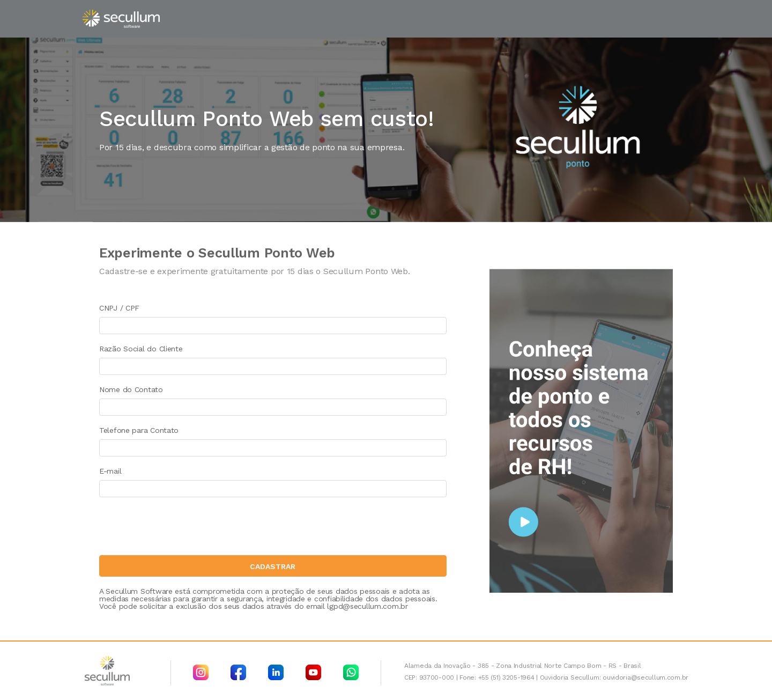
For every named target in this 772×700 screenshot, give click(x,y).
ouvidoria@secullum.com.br (645, 677)
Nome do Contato (131, 389)
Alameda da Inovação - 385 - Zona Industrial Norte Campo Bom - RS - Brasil (523, 666)
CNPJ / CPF (119, 308)
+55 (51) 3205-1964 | (508, 677)
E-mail (110, 471)
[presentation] (181, 529)
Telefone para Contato (139, 430)
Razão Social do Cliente (141, 349)
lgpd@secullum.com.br (367, 606)
